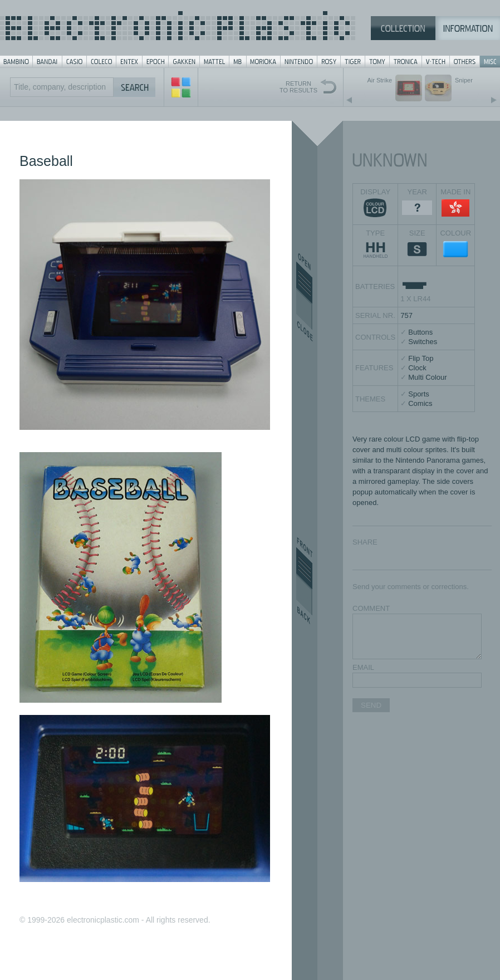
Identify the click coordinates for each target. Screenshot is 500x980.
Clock (417, 368)
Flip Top (421, 358)
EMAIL (363, 667)
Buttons (420, 332)
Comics (420, 403)
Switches (423, 342)
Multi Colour (427, 377)
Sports (419, 394)
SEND (371, 705)
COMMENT (371, 608)
